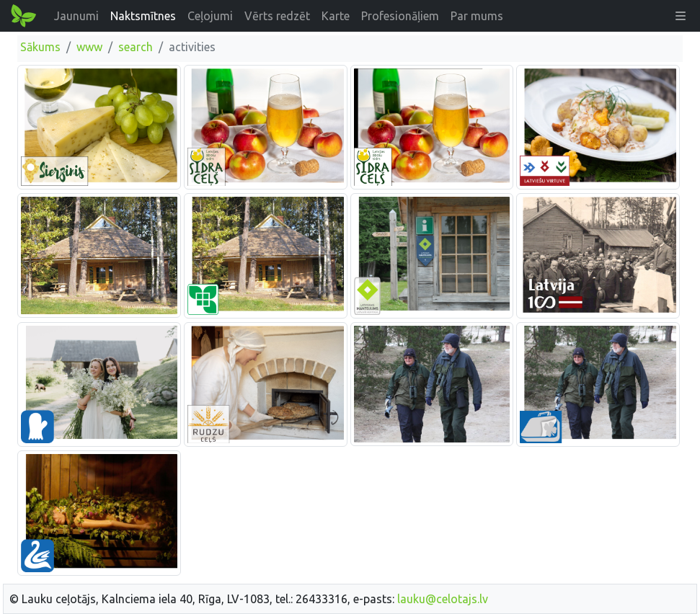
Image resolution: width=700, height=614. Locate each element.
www (89, 47)
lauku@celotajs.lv (443, 599)
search (136, 47)
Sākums (40, 47)
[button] (681, 16)
